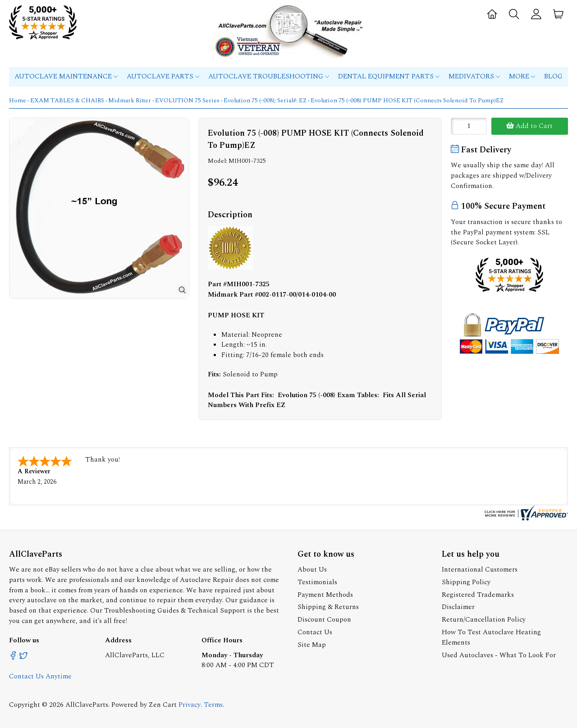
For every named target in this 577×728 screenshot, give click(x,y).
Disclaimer (458, 607)
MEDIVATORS (474, 76)
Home (18, 101)
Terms (213, 705)
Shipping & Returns (328, 607)
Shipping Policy (466, 582)
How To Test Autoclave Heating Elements (491, 637)
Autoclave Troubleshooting (269, 76)
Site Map (312, 645)
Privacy (190, 705)
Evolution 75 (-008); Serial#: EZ (265, 101)
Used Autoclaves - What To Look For (499, 655)
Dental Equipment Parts (389, 76)
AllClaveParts (87, 705)
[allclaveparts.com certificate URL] (525, 519)
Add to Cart (529, 126)
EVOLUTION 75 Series (187, 101)
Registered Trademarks (478, 595)
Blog (553, 76)
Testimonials (317, 582)
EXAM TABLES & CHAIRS (67, 101)
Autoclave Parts (163, 76)
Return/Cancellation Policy (484, 620)
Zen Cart (163, 705)
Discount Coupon (324, 620)
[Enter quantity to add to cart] (469, 126)
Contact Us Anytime (40, 676)
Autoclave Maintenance (66, 76)
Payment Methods (325, 595)
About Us (312, 570)
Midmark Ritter (130, 101)
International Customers (480, 570)
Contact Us (315, 632)
